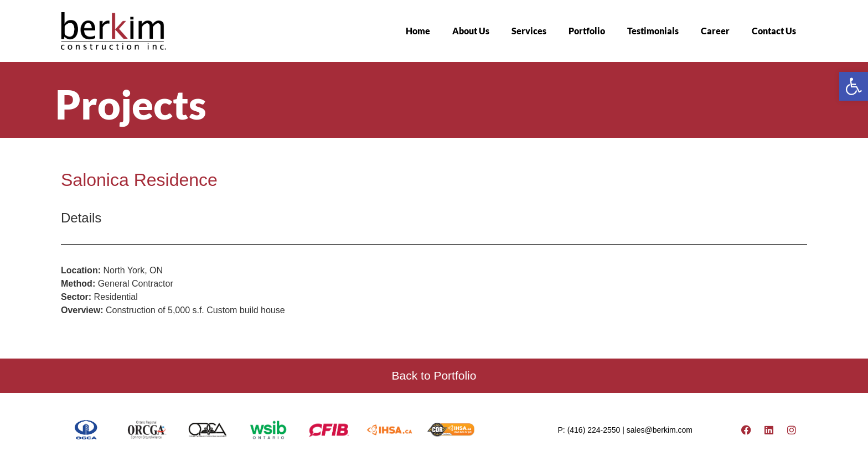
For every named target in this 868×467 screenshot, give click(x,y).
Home (418, 31)
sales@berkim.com (660, 430)
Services (529, 31)
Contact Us (774, 31)
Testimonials (653, 31)
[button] (854, 86)
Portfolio (587, 31)
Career (715, 31)
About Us (471, 31)
